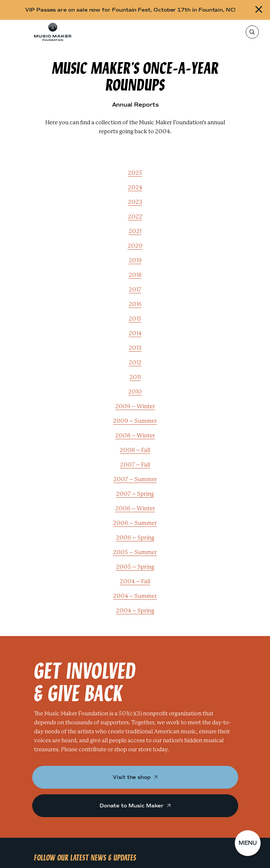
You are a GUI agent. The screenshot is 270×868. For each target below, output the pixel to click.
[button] (248, 843)
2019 (135, 260)
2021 (135, 231)
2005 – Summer (135, 552)
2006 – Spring (135, 538)
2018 (135, 275)
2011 (135, 377)
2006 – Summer (135, 523)
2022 (135, 217)
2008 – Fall (135, 450)
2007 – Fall (135, 465)
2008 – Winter (135, 435)
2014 (135, 333)
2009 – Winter (135, 406)
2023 (135, 202)
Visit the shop (135, 777)
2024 (135, 187)
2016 (135, 304)
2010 (135, 392)
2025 (135, 173)
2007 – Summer (135, 479)
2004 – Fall (135, 581)
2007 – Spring (135, 494)
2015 (135, 319)
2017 (135, 290)
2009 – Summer (135, 421)
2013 (135, 348)
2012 (135, 363)
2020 (135, 246)
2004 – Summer (135, 596)
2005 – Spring (135, 567)
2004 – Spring (135, 611)
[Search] (252, 32)
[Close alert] (260, 10)
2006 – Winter (135, 508)
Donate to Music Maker (135, 806)
